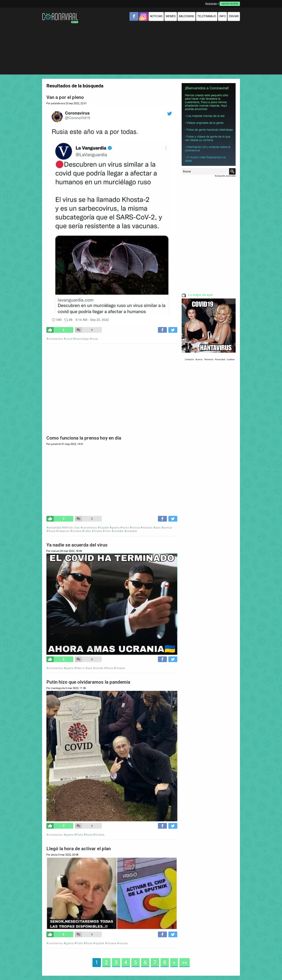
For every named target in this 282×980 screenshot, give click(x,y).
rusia (95, 339)
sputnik (100, 943)
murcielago (82, 339)
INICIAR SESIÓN (230, 4)
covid (69, 339)
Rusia (52, 531)
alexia (54, 855)
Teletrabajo (207, 16)
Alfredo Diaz (72, 528)
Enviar (234, 16)
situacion (64, 531)
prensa (168, 528)
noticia (136, 528)
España (104, 528)
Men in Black (84, 668)
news (126, 528)
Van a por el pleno (65, 97)
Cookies (231, 360)
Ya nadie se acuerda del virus (77, 545)
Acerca (199, 360)
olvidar (99, 668)
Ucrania (77, 531)
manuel (55, 551)
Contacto (189, 360)
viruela (98, 531)
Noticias (156, 16)
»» (185, 962)
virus (108, 531)
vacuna (123, 943)
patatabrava (58, 103)
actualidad (55, 528)
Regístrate (211, 4)
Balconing (187, 16)
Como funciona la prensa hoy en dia (84, 438)
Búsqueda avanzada (225, 176)
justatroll (56, 444)
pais (158, 528)
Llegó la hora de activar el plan (79, 849)
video (87, 531)
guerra (115, 528)
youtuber (132, 531)
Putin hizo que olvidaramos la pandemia (88, 682)
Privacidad (220, 360)
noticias (148, 528)
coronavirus (56, 339)
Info (222, 16)
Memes (171, 16)
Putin (79, 835)
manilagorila (58, 688)
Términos (209, 360)
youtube (119, 531)
